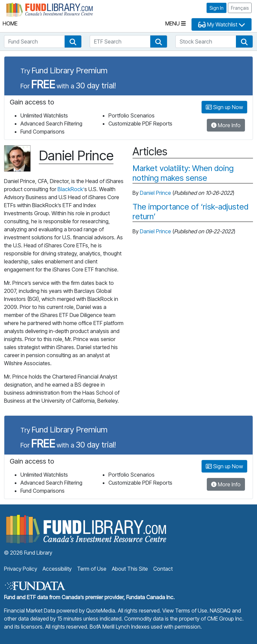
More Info (226, 125)
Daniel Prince (155, 193)
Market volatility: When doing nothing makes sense (183, 173)
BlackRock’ (71, 189)
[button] (73, 42)
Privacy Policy (21, 569)
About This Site (130, 569)
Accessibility (57, 569)
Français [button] (240, 8)
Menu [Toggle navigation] (176, 23)
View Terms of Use (185, 611)
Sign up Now (224, 107)
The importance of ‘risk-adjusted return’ (190, 212)
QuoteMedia (101, 611)
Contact (163, 569)
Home (10, 23)
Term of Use (92, 569)
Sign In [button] (217, 8)
